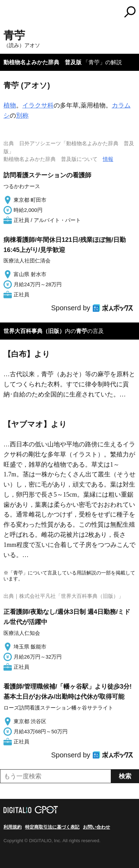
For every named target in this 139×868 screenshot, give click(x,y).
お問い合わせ (96, 827)
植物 (10, 105)
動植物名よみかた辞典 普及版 (43, 62)
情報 (108, 159)
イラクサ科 (38, 105)
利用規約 (13, 827)
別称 (22, 116)
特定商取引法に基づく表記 (52, 827)
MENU (9, 13)
